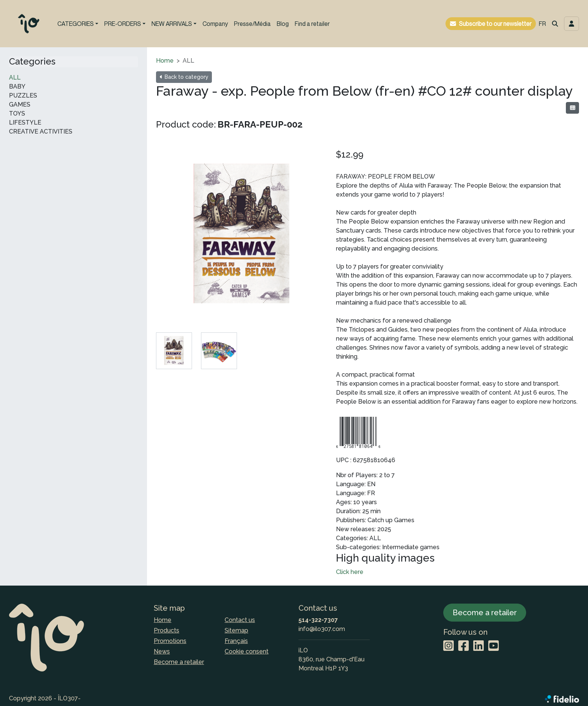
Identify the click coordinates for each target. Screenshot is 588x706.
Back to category (184, 77)
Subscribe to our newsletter (495, 24)
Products (166, 630)
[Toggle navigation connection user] (571, 24)
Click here (350, 572)
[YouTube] (493, 646)
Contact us (240, 620)
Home (165, 61)
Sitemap (236, 630)
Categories (32, 62)
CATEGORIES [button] (76, 24)
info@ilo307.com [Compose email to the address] (322, 629)
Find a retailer (312, 24)
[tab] (174, 351)
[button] (555, 24)
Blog (283, 24)
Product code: (186, 124)
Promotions (170, 641)
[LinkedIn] (478, 646)
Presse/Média (252, 24)
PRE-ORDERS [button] (123, 24)
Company (215, 24)
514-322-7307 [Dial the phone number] (318, 620)
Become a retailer (179, 662)
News (162, 651)
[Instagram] (448, 646)
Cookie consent (247, 651)
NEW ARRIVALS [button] (172, 24)
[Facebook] (463, 646)
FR (542, 24)
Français (236, 641)
